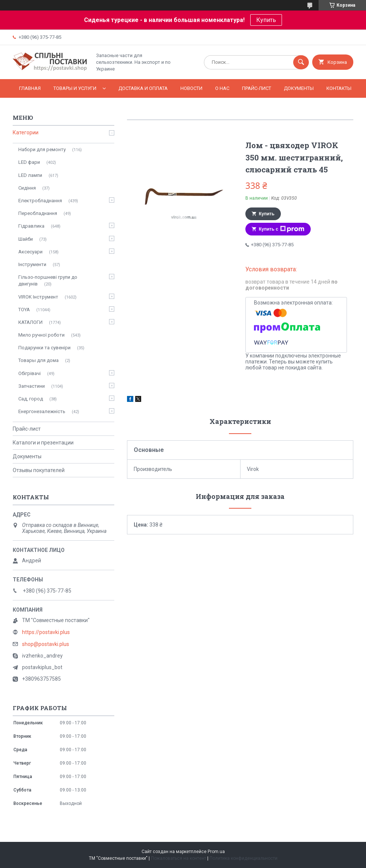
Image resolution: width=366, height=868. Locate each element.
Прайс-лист (257, 88)
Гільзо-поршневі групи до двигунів (48, 280)
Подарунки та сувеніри (44, 348)
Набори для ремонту (42, 149)
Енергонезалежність (42, 411)
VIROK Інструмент (38, 297)
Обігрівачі (30, 373)
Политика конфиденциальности (244, 858)
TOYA (24, 310)
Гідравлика (31, 226)
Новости (191, 88)
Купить (266, 20)
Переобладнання (38, 213)
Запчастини (32, 386)
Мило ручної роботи (41, 335)
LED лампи (30, 175)
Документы (299, 88)
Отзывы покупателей (39, 470)
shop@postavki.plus (46, 644)
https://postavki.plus (46, 632)
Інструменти (32, 264)
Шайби (26, 239)
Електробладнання (40, 201)
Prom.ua (216, 852)
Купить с (282, 229)
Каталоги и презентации (43, 443)
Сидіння (27, 188)
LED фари (29, 162)
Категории (26, 132)
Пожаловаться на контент (179, 858)
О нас (222, 88)
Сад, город (31, 399)
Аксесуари (30, 252)
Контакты (339, 88)
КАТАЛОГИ (30, 322)
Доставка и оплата (143, 88)
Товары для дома (38, 360)
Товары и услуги (75, 88)
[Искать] (301, 62)
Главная (30, 88)
